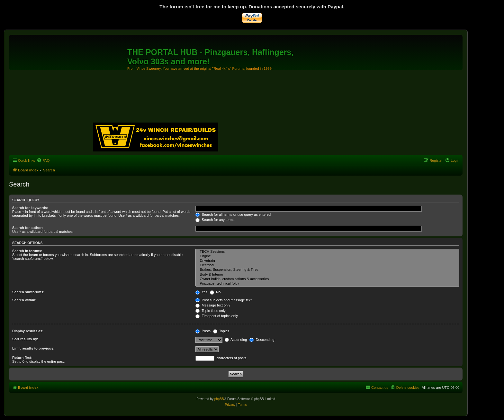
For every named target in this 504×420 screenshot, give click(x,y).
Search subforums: (28, 292)
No (215, 292)
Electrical (327, 265)
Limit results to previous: (33, 348)
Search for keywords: (30, 208)
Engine (327, 256)
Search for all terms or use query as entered (233, 215)
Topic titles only (210, 311)
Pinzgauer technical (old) (327, 284)
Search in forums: (27, 251)
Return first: (22, 358)
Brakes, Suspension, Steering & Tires (327, 270)
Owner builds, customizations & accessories (327, 279)
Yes (201, 292)
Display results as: (28, 331)
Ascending (236, 340)
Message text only (213, 305)
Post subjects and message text (223, 300)
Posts (203, 331)
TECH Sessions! (327, 252)
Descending (262, 340)
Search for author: (27, 228)
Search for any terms (215, 220)
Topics (221, 331)
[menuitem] (43, 160)
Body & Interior (327, 275)
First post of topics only (217, 316)
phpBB (219, 399)
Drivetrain (327, 261)
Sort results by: (25, 339)
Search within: (24, 300)
